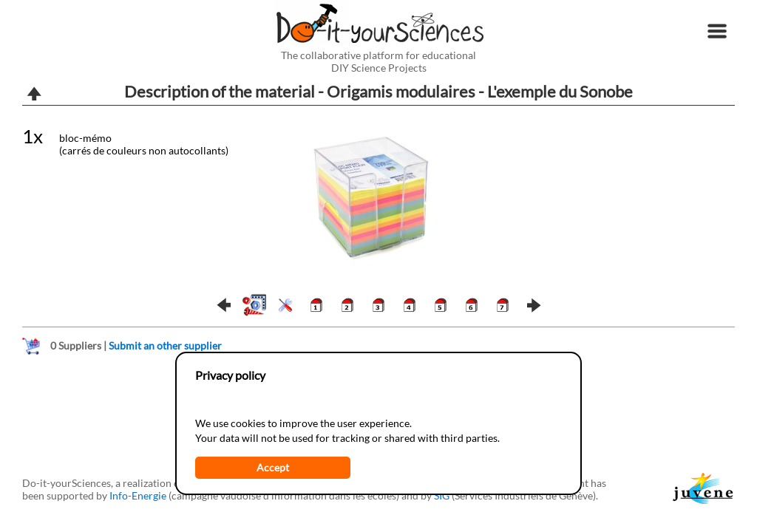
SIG (442, 495)
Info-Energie (138, 495)
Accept (273, 467)
